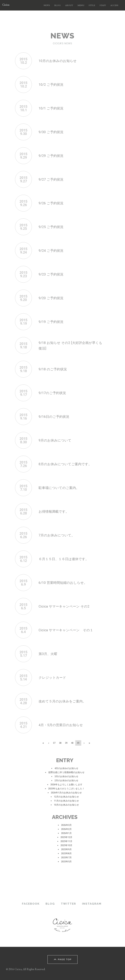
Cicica (6, 5)
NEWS (47, 5)
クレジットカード (54, 677)
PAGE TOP (62, 959)
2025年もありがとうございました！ (66, 789)
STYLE (92, 5)
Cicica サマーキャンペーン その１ (69, 630)
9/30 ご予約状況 (52, 132)
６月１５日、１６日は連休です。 (67, 559)
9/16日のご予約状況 (56, 417)
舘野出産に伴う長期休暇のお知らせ (66, 772)
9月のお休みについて (57, 440)
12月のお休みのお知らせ (66, 797)
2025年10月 (66, 845)
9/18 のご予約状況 (54, 369)
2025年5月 (66, 862)
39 (66, 743)
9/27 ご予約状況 (52, 179)
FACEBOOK (31, 904)
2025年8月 (66, 853)
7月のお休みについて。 (59, 535)
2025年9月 (66, 849)
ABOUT (69, 5)
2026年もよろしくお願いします (66, 785)
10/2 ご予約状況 (52, 84)
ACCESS (114, 5)
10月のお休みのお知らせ (60, 61)
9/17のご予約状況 (54, 393)
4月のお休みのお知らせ (66, 768)
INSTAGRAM (92, 904)
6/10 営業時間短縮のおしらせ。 (66, 583)
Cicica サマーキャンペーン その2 (67, 606)
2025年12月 (66, 837)
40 (72, 743)
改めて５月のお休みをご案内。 (65, 701)
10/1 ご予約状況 (52, 108)
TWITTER (68, 904)
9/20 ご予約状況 (52, 298)
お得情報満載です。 (56, 511)
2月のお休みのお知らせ (66, 780)
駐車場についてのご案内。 (62, 488)
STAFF (103, 5)
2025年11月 (66, 841)
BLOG (58, 5)
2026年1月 (66, 833)
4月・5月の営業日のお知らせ (64, 725)
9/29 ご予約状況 (52, 156)
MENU (81, 5)
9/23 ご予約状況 (52, 274)
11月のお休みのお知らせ (66, 801)
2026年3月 (66, 825)
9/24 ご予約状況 (52, 250)
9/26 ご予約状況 (52, 203)
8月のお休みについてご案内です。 (69, 464)
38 (60, 743)
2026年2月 (66, 829)
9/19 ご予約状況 (52, 322)
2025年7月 (66, 857)
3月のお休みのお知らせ (66, 776)
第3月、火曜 (49, 654)
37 (54, 743)
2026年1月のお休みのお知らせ (66, 793)
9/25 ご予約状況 (52, 227)
